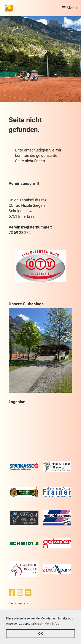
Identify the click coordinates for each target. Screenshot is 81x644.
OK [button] (40, 634)
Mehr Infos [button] (52, 624)
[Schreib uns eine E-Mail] (28, 593)
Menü (69, 8)
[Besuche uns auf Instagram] (20, 593)
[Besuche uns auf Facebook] (12, 593)
